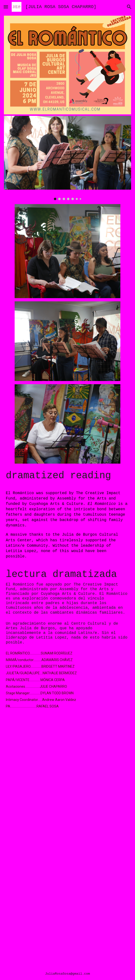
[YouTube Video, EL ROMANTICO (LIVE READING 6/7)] (68, 750)
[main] (68, 476)
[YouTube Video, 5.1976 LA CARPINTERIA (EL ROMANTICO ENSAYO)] (68, 922)
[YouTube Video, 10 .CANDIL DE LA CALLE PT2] (68, 832)
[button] (6, 7)
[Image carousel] (68, 158)
